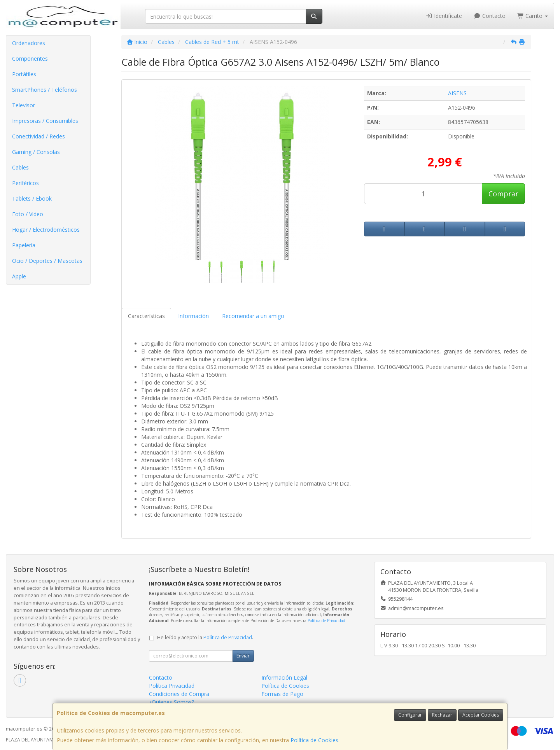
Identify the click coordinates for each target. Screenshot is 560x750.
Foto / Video (28, 214)
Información (193, 316)
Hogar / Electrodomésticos (46, 230)
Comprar (503, 194)
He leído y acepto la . (205, 637)
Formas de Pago (282, 694)
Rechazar (442, 715)
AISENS (457, 93)
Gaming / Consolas (36, 152)
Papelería (24, 245)
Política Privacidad (172, 686)
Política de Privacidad (326, 621)
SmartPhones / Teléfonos (45, 90)
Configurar (410, 715)
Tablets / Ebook (32, 198)
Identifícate (444, 16)
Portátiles (24, 74)
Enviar (243, 656)
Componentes (30, 59)
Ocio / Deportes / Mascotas (47, 261)
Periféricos (25, 183)
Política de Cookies (314, 740)
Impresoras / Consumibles (45, 121)
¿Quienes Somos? (171, 702)
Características (146, 316)
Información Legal (284, 677)
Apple (19, 276)
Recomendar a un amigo (253, 316)
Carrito (533, 16)
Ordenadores (29, 43)
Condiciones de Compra (179, 694)
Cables (20, 167)
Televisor (24, 105)
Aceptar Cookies (481, 715)
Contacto (490, 16)
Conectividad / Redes (38, 136)
